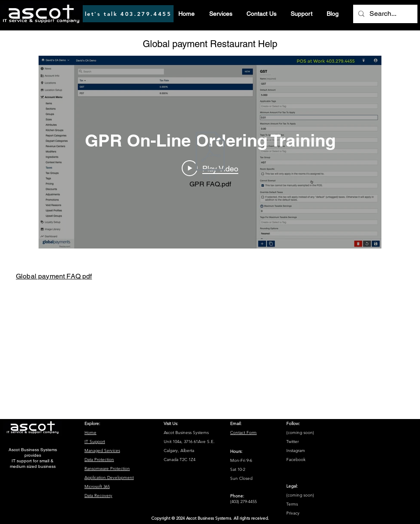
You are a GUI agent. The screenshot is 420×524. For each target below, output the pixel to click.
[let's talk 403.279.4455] (128, 14)
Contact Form (243, 433)
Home (90, 433)
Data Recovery (98, 496)
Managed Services (102, 451)
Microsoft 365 (97, 487)
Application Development (109, 478)
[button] (220, 14)
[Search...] (384, 14)
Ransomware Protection (107, 469)
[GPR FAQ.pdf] (210, 162)
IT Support (95, 442)
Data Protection (99, 460)
